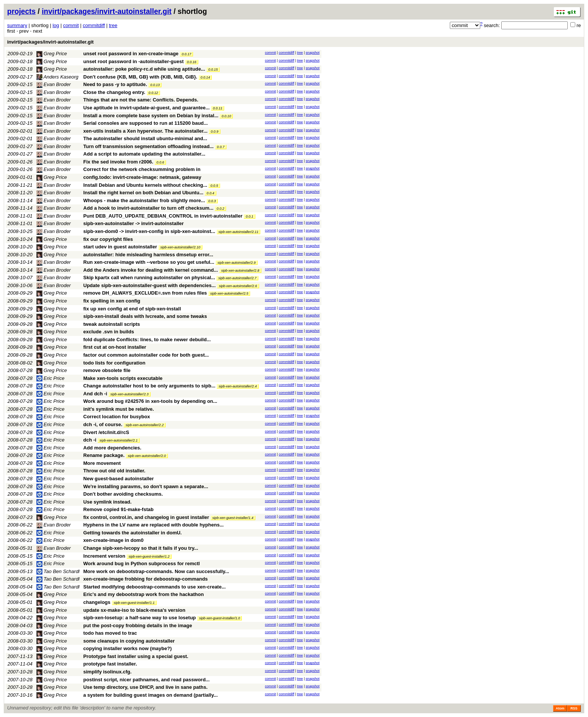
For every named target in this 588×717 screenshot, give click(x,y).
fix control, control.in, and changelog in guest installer (146, 517)
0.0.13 (155, 85)
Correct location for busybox (117, 417)
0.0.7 (221, 147)
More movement (102, 463)
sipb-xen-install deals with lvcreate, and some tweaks (145, 316)
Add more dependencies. (112, 448)
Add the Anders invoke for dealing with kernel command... (151, 270)
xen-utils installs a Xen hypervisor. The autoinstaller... (146, 131)
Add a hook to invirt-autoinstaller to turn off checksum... (149, 208)
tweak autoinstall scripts (112, 324)
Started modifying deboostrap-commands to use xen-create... (155, 587)
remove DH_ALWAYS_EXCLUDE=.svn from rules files (145, 293)
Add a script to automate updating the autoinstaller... (144, 154)
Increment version (104, 556)
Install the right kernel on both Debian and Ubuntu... (144, 193)
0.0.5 (214, 186)
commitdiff (94, 25)
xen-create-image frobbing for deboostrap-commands (146, 579)
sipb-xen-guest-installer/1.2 (149, 557)
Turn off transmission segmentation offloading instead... (149, 146)
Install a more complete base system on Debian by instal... (152, 116)
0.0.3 (212, 201)
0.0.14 (205, 77)
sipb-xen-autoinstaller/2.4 (238, 386)
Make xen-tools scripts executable (123, 378)
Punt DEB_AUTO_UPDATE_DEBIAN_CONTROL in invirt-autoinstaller (163, 216)
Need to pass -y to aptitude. (115, 84)
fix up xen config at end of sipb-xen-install (132, 309)
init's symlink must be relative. (119, 409)
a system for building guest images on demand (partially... (151, 695)
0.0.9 (214, 132)
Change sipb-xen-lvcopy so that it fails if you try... (141, 548)
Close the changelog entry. (114, 92)
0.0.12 (153, 93)
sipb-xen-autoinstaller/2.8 (240, 271)
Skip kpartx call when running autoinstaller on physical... (150, 278)
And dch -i (95, 394)
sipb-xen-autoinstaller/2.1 (119, 440)
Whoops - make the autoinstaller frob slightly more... (145, 200)
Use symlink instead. (108, 502)
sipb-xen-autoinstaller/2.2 (145, 425)
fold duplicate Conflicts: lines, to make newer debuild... (147, 340)
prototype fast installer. (110, 664)
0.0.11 (218, 108)
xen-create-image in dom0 (113, 540)
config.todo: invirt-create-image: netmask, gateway (142, 177)
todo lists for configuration (114, 363)
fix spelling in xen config (112, 301)
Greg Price (52, 54)
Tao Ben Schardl (58, 571)
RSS (574, 708)
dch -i (90, 440)
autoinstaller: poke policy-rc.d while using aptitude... (145, 69)
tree (113, 25)
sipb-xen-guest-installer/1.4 (233, 518)
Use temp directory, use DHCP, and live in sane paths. (145, 687)
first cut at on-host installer (115, 347)
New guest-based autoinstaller (119, 479)
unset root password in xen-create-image (131, 54)
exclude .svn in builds (109, 332)
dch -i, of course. (103, 424)
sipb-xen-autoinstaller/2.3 (130, 394)
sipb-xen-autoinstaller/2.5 (229, 293)
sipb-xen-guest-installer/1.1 (134, 603)
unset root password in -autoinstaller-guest (133, 61)
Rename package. (104, 455)
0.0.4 (210, 193)
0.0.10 (226, 116)
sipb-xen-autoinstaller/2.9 (237, 263)
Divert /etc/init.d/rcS (106, 432)
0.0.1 (249, 216)
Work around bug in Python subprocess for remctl (142, 563)
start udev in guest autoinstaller (120, 247)
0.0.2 (220, 209)
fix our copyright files (108, 239)
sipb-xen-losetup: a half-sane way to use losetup (140, 618)
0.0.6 (160, 162)
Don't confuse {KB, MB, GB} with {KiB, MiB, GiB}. (140, 77)
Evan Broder (54, 84)
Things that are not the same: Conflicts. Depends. (141, 100)
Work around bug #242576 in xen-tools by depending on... (150, 401)
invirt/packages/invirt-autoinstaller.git (107, 11)
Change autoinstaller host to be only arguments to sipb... (150, 386)
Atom (560, 708)
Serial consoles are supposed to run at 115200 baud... (146, 123)
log (56, 25)
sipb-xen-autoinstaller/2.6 (238, 286)
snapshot (313, 53)
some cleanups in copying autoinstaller (129, 641)
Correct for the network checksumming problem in (142, 169)
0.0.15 (213, 70)
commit (71, 25)
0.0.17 (186, 54)
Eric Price (51, 378)
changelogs (97, 602)
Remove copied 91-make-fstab (118, 509)
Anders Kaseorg (57, 77)
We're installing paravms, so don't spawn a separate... (146, 486)
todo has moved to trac (110, 633)
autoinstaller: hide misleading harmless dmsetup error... (148, 255)
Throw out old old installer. (114, 471)
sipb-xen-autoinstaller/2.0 (147, 456)
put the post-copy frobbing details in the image (138, 625)
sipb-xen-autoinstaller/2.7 (237, 278)
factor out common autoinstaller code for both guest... (146, 355)
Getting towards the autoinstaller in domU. (133, 533)
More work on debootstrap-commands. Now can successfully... (156, 571)
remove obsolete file (107, 370)
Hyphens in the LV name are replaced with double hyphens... (154, 525)
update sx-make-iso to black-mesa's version (134, 610)
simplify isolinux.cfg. (108, 672)
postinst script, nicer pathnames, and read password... (147, 680)
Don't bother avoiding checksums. (123, 494)
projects (21, 11)
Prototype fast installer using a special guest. (136, 656)
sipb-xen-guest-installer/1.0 (219, 618)
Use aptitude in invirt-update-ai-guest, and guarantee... (147, 108)
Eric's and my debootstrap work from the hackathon (144, 594)
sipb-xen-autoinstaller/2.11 (239, 232)
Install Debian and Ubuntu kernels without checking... (146, 185)
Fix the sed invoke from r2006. (118, 162)
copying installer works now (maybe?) (128, 648)
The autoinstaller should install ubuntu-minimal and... (145, 138)
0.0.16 (192, 62)
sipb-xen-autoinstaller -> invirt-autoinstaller (134, 223)
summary (17, 25)
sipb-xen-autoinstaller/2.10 (180, 247)
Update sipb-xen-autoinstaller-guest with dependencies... (150, 285)
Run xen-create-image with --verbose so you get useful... (150, 262)
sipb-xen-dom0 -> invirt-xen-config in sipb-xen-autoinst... (150, 231)
